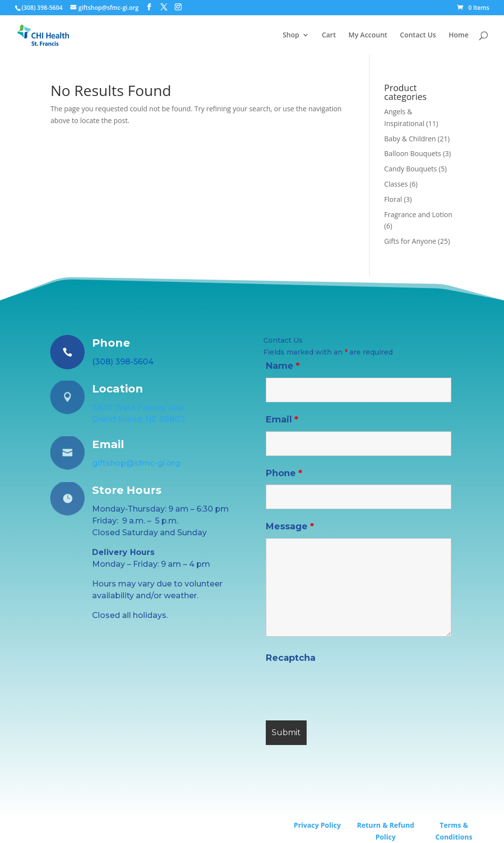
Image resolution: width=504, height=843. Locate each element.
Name (283, 366)
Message (290, 526)
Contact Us (418, 35)
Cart (329, 35)
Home (459, 35)
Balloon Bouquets (413, 153)
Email (282, 420)
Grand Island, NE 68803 (139, 419)
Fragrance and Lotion (418, 214)
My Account (368, 35)
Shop (291, 35)
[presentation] (341, 689)
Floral (393, 199)
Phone (284, 473)
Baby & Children (410, 139)
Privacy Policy (317, 825)
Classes (396, 184)
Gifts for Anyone (410, 241)
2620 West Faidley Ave (138, 407)
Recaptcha (291, 658)
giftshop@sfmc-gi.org (136, 463)
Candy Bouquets (411, 169)
